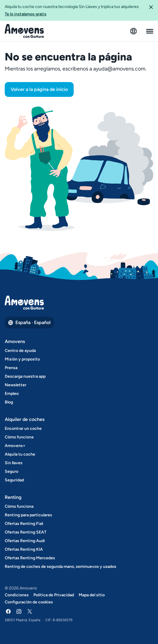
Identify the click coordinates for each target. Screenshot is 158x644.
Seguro (12, 471)
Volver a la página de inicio (39, 89)
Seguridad (14, 480)
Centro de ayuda (20, 351)
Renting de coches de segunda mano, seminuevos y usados (61, 567)
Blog (9, 402)
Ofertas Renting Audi (25, 541)
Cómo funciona (19, 437)
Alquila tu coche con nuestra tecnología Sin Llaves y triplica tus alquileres (74, 11)
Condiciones (17, 595)
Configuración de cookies (29, 602)
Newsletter (16, 385)
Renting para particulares (28, 515)
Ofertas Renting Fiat (24, 524)
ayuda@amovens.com (119, 69)
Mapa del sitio (92, 595)
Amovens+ (15, 446)
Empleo (12, 394)
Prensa (11, 368)
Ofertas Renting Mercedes (30, 558)
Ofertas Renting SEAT (26, 532)
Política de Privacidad (54, 595)
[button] (151, 10)
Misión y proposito (22, 359)
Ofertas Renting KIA (24, 549)
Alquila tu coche (20, 454)
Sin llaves (14, 463)
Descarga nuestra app (25, 376)
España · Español (29, 322)
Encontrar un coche (23, 428)
